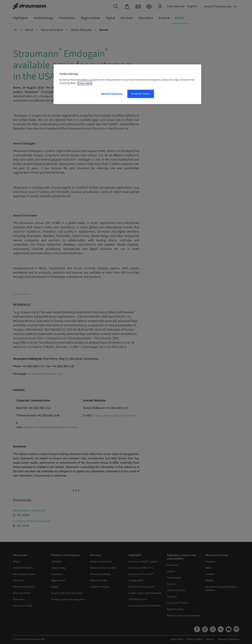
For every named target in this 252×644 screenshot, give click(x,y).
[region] (127, 84)
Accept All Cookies (141, 94)
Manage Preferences (112, 94)
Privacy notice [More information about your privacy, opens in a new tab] (85, 83)
